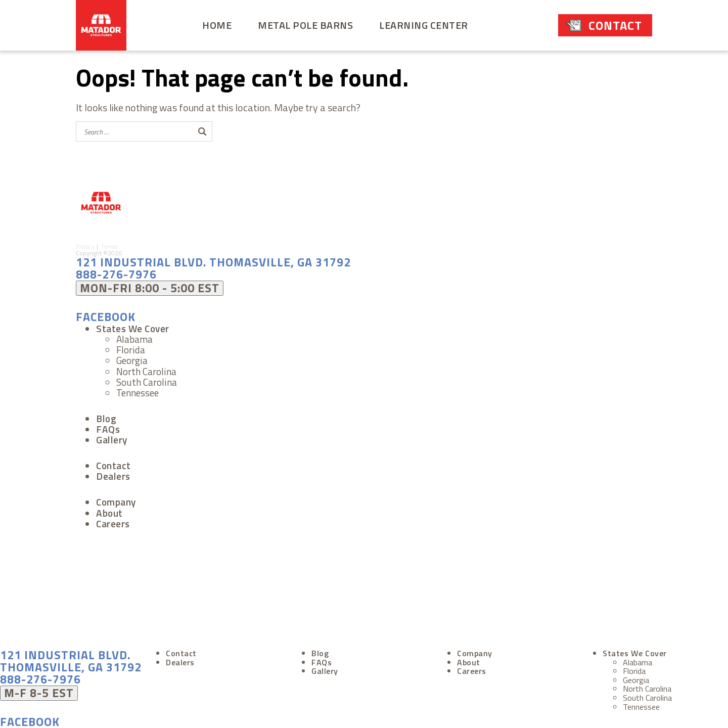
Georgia (132, 358)
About (109, 511)
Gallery (112, 438)
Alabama (134, 337)
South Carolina (147, 380)
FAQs (108, 427)
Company (116, 500)
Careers (113, 521)
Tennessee (138, 391)
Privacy (86, 243)
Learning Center (424, 25)
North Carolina (146, 369)
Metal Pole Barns (305, 25)
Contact (615, 25)
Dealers (113, 474)
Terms (112, 243)
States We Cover (133, 326)
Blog (106, 416)
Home (217, 25)
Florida (131, 348)
